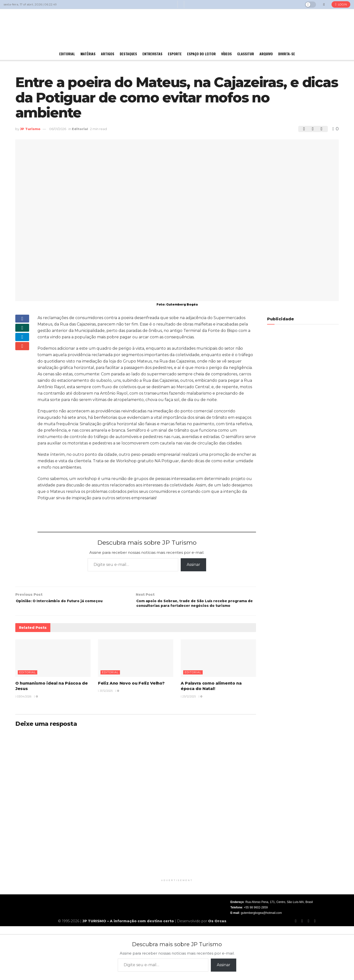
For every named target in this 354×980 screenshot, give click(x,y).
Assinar (193, 565)
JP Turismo (30, 129)
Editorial (67, 54)
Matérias (88, 54)
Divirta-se (287, 54)
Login (341, 4)
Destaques (128, 54)
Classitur (246, 54)
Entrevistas (152, 54)
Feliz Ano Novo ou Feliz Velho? (131, 692)
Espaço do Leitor (201, 54)
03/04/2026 (23, 705)
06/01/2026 (58, 129)
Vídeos (226, 54)
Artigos (108, 54)
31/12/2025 (105, 699)
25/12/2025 (188, 705)
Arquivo (266, 54)
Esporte (175, 54)
